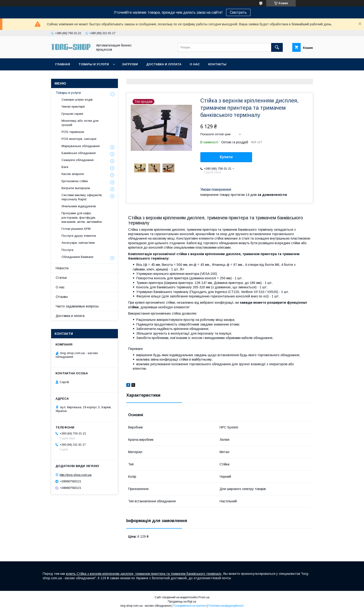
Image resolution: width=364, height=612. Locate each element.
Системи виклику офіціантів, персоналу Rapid (82, 197)
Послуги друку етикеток (79, 236)
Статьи (61, 278)
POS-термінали (73, 132)
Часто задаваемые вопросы (77, 306)
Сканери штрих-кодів (77, 100)
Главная (63, 64)
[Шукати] (277, 47)
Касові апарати (73, 174)
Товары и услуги (94, 64)
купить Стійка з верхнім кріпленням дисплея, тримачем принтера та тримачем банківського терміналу (144, 574)
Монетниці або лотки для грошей (80, 123)
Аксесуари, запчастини (78, 243)
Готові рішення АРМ (76, 229)
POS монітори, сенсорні (79, 139)
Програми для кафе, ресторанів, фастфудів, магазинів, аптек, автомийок (82, 217)
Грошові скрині (72, 114)
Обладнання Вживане (77, 257)
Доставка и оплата (164, 64)
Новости (62, 268)
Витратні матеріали (76, 188)
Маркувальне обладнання (81, 146)
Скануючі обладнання (78, 160)
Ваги (65, 167)
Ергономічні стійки (75, 181)
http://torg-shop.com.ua (76, 475)
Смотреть (238, 12)
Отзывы (62, 297)
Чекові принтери (73, 107)
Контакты (217, 64)
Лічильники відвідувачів (79, 206)
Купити (226, 157)
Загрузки (130, 64)
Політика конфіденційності (226, 606)
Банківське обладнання (79, 153)
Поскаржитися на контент (190, 606)
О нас (195, 64)
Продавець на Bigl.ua (182, 602)
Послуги (67, 250)
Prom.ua (204, 597)
